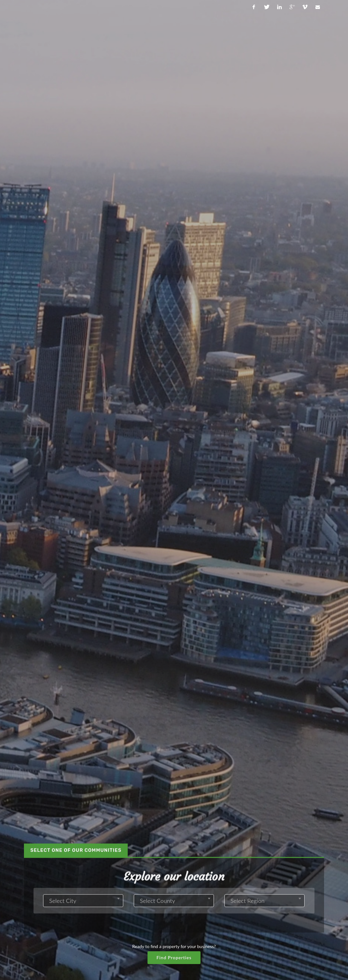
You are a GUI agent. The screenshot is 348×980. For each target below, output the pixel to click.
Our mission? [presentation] (75, 704)
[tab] (76, 121)
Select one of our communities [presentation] (76, 121)
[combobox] (83, 172)
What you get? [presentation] (168, 704)
